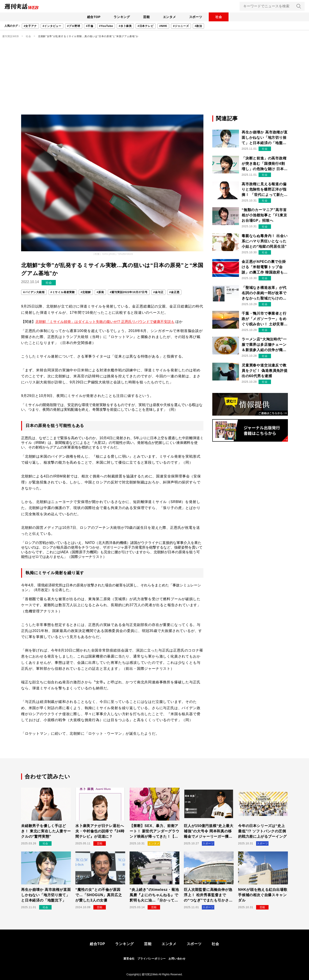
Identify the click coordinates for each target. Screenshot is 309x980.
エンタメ (170, 17)
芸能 (146, 17)
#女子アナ (30, 26)
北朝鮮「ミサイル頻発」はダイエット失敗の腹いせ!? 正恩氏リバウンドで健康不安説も (105, 322)
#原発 (100, 292)
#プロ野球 (74, 26)
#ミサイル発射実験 (63, 292)
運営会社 (129, 959)
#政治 (198, 26)
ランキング (120, 17)
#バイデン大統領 (34, 292)
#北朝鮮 (86, 292)
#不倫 (90, 26)
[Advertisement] (154, 81)
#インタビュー (52, 26)
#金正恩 (174, 292)
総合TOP (91, 17)
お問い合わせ (177, 959)
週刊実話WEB (11, 36)
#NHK (163, 26)
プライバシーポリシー (152, 959)
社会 (221, 17)
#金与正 (159, 292)
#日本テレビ (145, 26)
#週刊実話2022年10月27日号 (129, 292)
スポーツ (197, 17)
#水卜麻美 (125, 26)
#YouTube (106, 26)
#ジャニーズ (181, 26)
